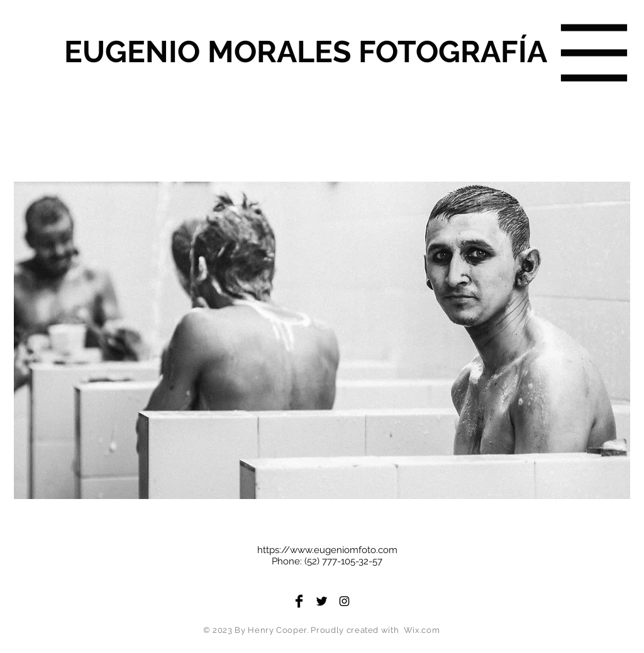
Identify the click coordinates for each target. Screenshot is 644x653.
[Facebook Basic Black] (299, 601)
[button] (594, 53)
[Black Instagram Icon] (344, 601)
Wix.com (422, 630)
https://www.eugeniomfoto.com (327, 550)
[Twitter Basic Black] (322, 601)
